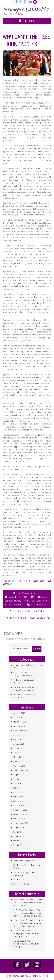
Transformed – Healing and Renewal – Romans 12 (25, 689)
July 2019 (17, 779)
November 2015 (20, 841)
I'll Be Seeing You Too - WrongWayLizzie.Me (24, 942)
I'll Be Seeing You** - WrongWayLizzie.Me (23, 932)
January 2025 (19, 717)
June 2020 (18, 753)
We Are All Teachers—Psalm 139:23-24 (26, 618)
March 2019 (18, 797)
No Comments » (39, 605)
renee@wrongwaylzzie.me (29, 593)
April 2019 (18, 792)
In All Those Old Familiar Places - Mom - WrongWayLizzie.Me (28, 901)
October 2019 (19, 766)
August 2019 (19, 775)
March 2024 (18, 739)
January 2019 (19, 806)
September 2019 (21, 770)
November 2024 (20, 722)
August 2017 (19, 836)
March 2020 (19, 757)
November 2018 (20, 814)
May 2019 (17, 788)
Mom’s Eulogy (19, 906)
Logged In (40, 639)
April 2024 (18, 735)
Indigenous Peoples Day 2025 (26, 861)
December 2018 (20, 810)
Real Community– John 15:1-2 (28, 611)
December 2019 (20, 762)
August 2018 (19, 828)
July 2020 (17, 748)
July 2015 (17, 845)
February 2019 (20, 801)
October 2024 (19, 726)
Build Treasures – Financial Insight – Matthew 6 (26, 674)
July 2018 (17, 832)
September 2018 (21, 823)
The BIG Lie (19, 880)
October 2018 (19, 819)
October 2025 (19, 713)
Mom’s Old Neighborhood (25, 926)
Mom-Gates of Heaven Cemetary (28, 916)
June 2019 (18, 784)
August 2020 (19, 744)
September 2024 (21, 731)
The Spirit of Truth (22, 884)
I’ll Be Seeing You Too (26, 935)
